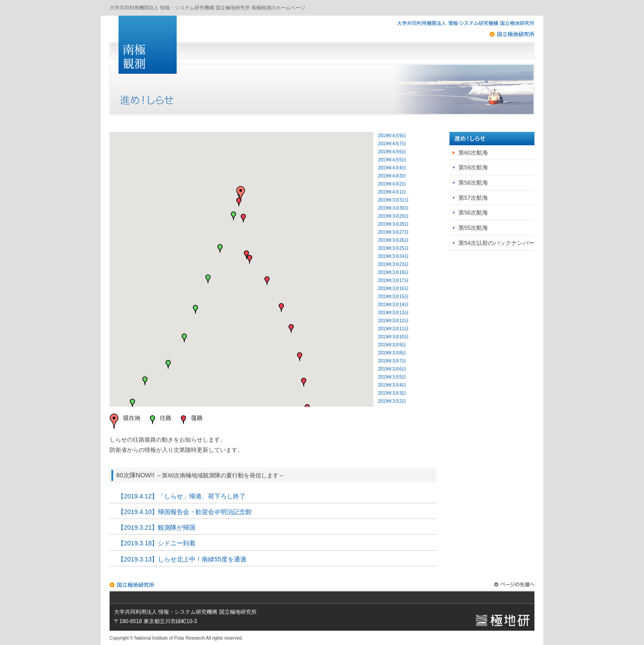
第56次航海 (473, 213)
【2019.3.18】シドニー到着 (157, 543)
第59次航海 (473, 168)
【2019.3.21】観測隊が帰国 (157, 527)
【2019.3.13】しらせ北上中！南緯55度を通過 (182, 559)
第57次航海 (473, 198)
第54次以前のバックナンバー (496, 243)
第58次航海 (473, 183)
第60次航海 (473, 153)
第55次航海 (473, 228)
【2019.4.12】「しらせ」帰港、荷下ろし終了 (182, 496)
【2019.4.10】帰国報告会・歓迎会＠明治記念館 (185, 512)
